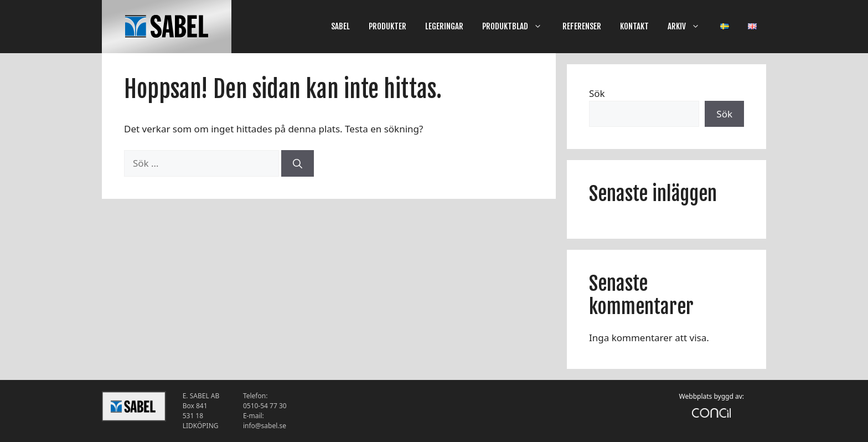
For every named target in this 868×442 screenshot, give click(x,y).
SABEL (340, 26)
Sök (597, 93)
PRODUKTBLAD (518, 27)
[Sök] (298, 163)
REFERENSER (582, 26)
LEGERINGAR (444, 26)
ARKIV (689, 27)
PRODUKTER (387, 26)
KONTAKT (634, 26)
